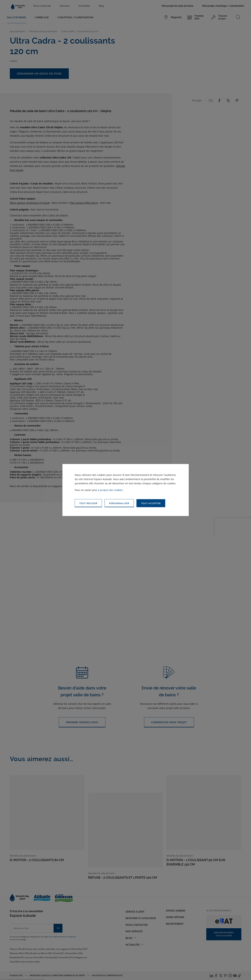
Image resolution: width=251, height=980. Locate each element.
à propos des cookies (110, 490)
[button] (151, 503)
